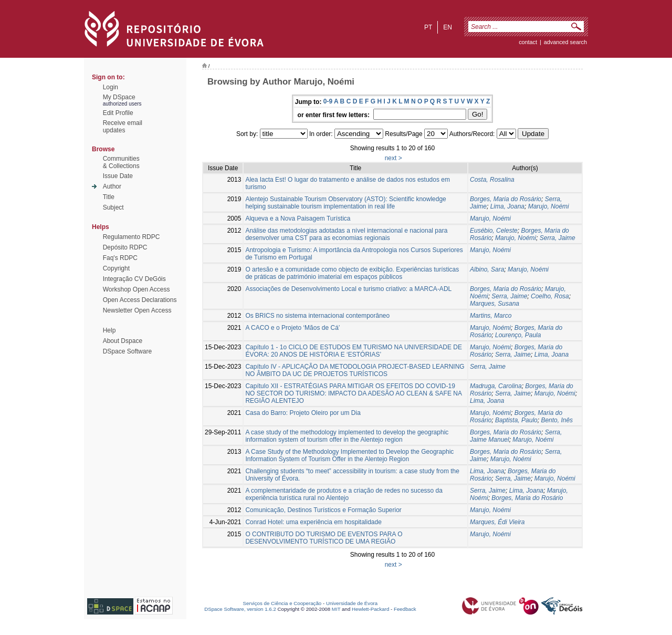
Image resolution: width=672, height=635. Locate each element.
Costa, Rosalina (492, 180)
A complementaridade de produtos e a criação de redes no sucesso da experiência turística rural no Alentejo (344, 494)
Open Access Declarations (140, 300)
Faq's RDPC (120, 258)
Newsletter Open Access (137, 310)
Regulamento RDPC (132, 237)
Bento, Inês (557, 420)
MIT (336, 609)
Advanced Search (565, 42)
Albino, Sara (487, 269)
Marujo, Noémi (549, 206)
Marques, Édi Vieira (497, 522)
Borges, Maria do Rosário (506, 199)
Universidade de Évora (352, 603)
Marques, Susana (495, 304)
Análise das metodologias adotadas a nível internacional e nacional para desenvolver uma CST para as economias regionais (346, 234)
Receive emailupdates (123, 127)
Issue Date (118, 176)
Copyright (116, 268)
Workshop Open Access (136, 289)
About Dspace (123, 341)
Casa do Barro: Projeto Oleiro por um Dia (303, 413)
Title (109, 197)
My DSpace (119, 97)
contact (528, 42)
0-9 (328, 101)
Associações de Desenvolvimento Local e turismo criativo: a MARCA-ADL (348, 289)
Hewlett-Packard (370, 609)
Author (112, 186)
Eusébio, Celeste (494, 231)
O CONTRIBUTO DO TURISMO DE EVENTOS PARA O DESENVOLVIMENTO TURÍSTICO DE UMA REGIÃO (324, 538)
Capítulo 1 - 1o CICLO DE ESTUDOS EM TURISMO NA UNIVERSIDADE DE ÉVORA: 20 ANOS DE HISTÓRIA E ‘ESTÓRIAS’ (354, 351)
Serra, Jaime (558, 238)
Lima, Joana (507, 206)
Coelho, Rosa (550, 296)
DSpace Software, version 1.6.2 (240, 609)
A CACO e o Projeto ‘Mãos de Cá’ (292, 328)
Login (111, 87)
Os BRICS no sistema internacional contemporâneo (317, 316)
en (448, 27)
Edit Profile (118, 113)
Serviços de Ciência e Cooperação (282, 603)
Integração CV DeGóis (134, 279)
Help (109, 330)
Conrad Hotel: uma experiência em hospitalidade (313, 522)
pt (428, 27)
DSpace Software (127, 351)
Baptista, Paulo (516, 420)
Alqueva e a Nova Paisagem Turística (298, 218)
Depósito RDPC (125, 247)
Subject (113, 207)
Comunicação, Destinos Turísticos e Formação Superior (323, 510)
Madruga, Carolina (496, 386)
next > (393, 158)
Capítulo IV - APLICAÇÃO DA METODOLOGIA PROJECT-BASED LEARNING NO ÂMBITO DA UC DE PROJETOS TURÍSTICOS (355, 370)
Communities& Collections (121, 162)
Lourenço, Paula (518, 335)
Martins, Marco (491, 316)
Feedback (405, 609)
